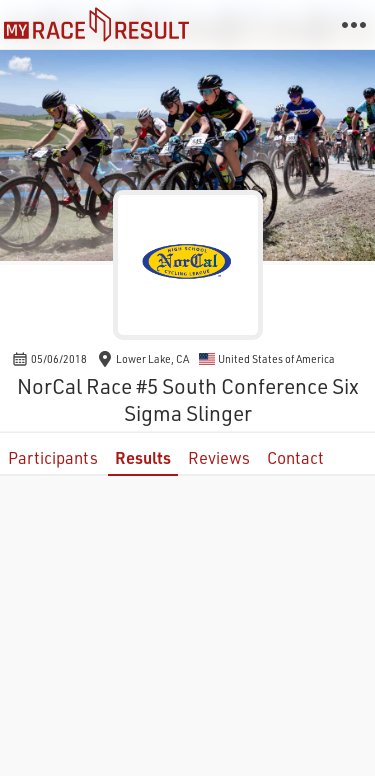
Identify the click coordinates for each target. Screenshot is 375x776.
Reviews (219, 457)
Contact (295, 457)
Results (143, 457)
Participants (53, 457)
